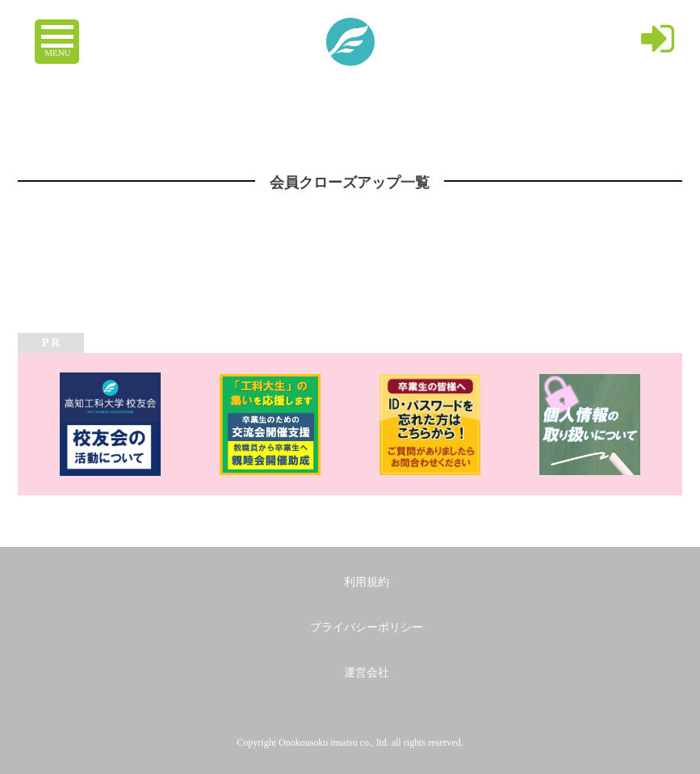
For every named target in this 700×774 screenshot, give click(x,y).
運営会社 (367, 673)
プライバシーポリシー (367, 627)
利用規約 (367, 582)
